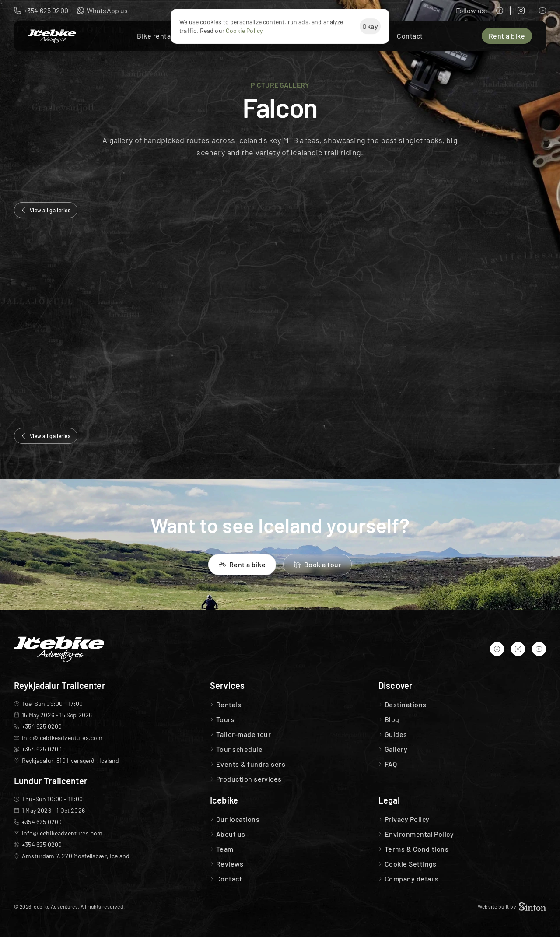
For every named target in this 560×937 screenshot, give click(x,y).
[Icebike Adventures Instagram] (521, 11)
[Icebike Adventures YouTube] (542, 11)
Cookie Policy (244, 30)
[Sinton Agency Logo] (532, 907)
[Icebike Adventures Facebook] (500, 11)
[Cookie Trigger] (411, 864)
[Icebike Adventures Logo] (52, 36)
